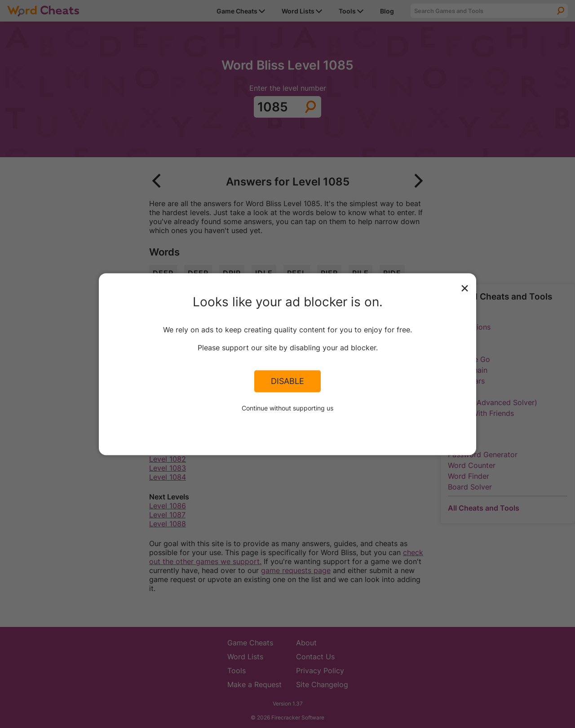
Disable (287, 381)
